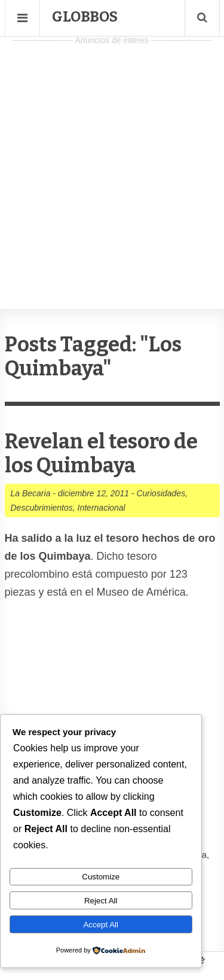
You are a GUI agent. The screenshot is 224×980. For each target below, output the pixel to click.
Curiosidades (161, 493)
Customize (101, 877)
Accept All (101, 925)
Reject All (101, 901)
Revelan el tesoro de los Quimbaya (101, 453)
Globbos (85, 17)
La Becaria (31, 493)
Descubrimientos (42, 508)
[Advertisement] (112, 161)
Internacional (102, 508)
